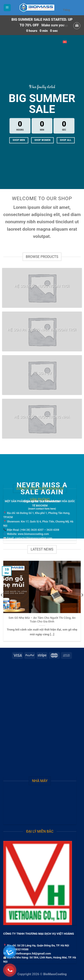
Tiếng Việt (66, 29)
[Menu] (7, 8)
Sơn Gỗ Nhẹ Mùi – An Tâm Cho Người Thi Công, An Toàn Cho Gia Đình (42, 620)
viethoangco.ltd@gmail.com (33, 954)
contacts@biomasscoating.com (33, 519)
